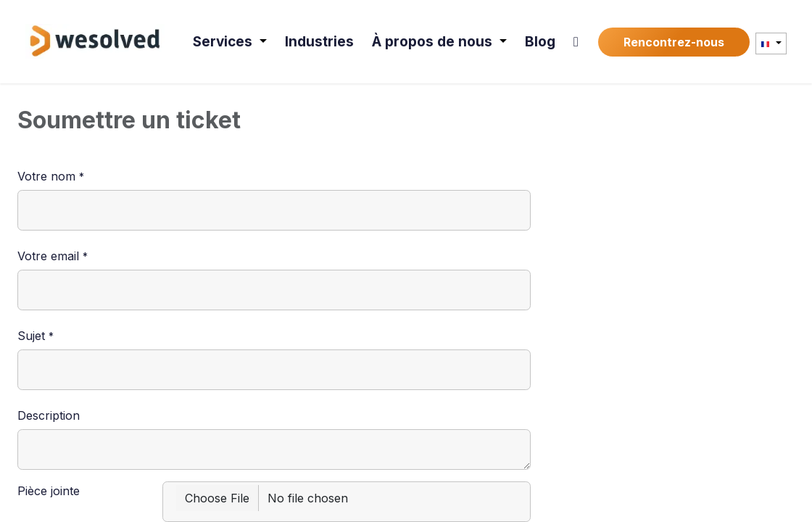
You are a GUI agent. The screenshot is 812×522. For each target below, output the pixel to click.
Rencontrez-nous (674, 42)
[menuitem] (231, 42)
